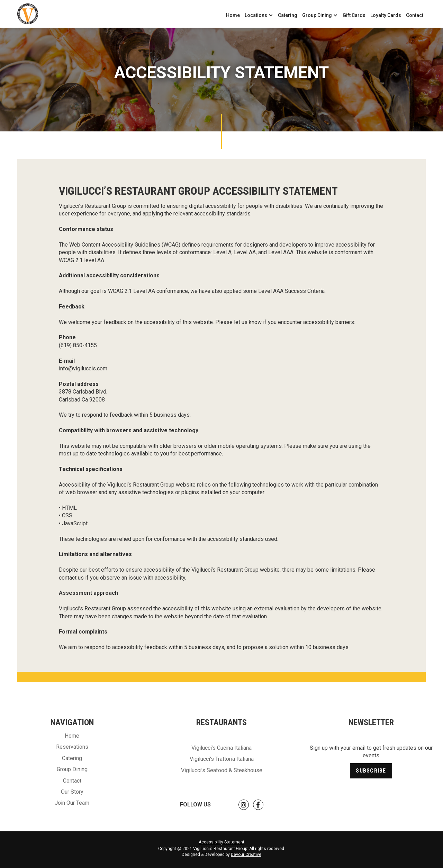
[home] (28, 14)
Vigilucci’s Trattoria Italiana (222, 759)
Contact (415, 15)
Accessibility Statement (221, 842)
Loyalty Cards (386, 15)
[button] (259, 15)
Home (233, 15)
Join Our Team (72, 803)
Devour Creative (246, 855)
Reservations (72, 747)
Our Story (72, 792)
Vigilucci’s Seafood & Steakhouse (222, 770)
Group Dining (72, 769)
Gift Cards (354, 15)
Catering (288, 15)
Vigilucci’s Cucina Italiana (221, 748)
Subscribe (371, 771)
